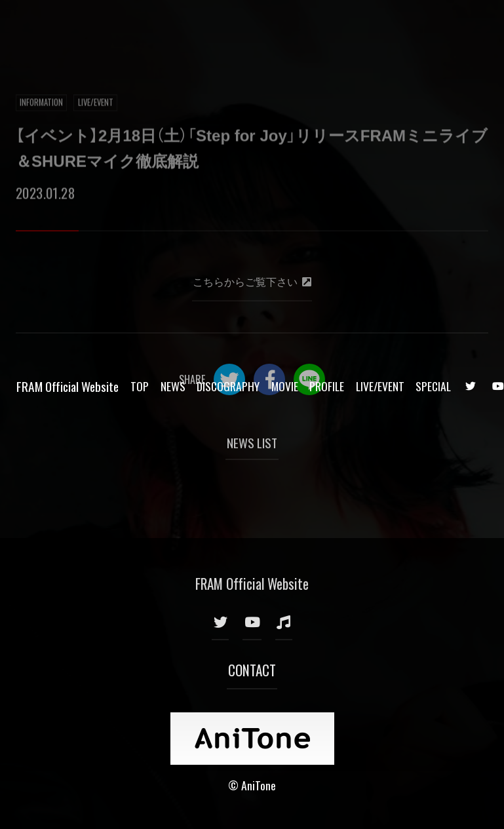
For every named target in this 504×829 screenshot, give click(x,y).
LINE (309, 379)
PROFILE (327, 25)
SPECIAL (433, 25)
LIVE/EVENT (380, 25)
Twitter (229, 379)
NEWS (173, 25)
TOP (140, 25)
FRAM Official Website (68, 25)
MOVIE (285, 25)
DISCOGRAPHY (228, 25)
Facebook (269, 379)
